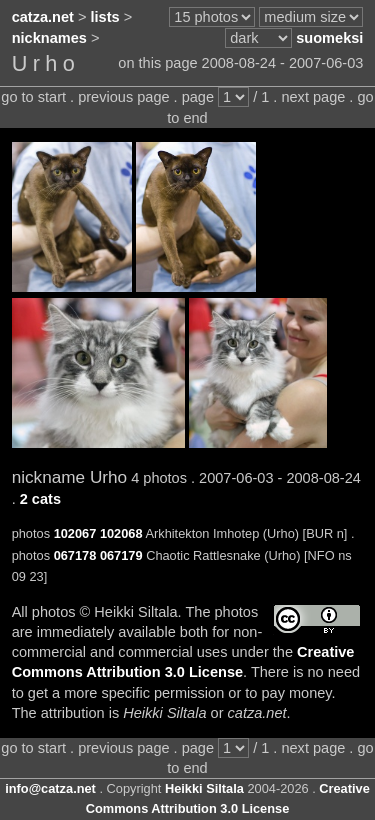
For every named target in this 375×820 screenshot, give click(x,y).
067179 (121, 555)
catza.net (43, 17)
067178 (75, 555)
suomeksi (329, 38)
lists (105, 17)
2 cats (40, 499)
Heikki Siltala (204, 788)
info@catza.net (50, 788)
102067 (75, 533)
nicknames (49, 38)
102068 (121, 533)
